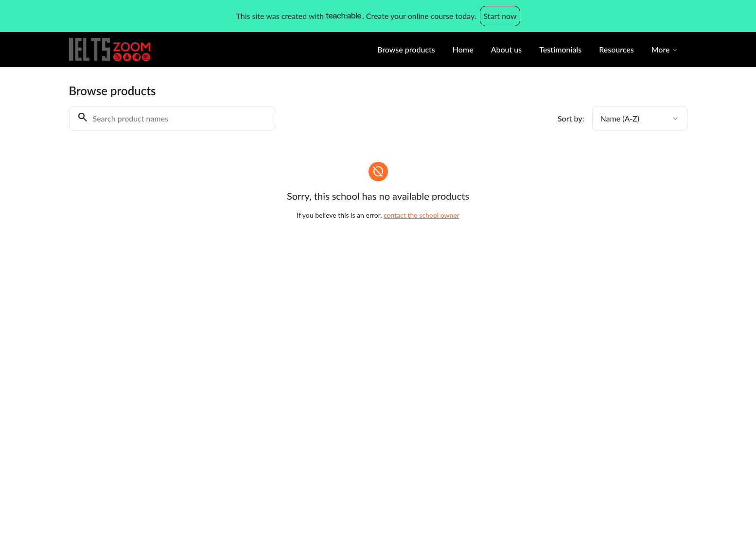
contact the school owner (422, 215)
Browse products (406, 49)
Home (463, 49)
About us (507, 49)
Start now (500, 16)
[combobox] (640, 119)
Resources (616, 49)
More (665, 49)
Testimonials (560, 49)
